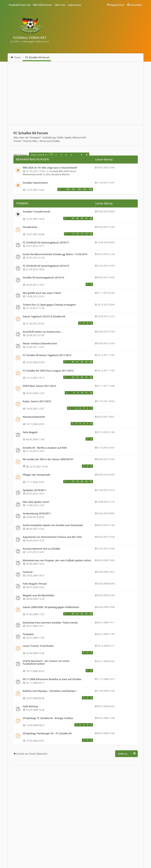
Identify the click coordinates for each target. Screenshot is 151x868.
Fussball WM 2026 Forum (29, 844)
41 (77, 362)
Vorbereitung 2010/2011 (37, 514)
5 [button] (71, 155)
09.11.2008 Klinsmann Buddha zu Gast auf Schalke (52, 679)
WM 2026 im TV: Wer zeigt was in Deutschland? (50, 168)
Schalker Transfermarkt (37, 212)
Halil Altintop (30, 707)
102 (79, 189)
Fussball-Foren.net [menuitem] (20, 5)
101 (73, 189)
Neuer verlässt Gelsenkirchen (40, 344)
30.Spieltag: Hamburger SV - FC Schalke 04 (47, 734)
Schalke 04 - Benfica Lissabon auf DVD (45, 448)
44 (73, 218)
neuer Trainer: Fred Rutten (38, 646)
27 (91, 482)
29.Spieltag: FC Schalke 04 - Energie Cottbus (48, 718)
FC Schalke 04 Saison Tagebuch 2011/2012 (47, 355)
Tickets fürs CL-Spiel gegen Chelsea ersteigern (49, 305)
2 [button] (56, 155)
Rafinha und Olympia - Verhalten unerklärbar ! (50, 691)
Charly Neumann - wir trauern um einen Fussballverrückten (46, 662)
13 (91, 234)
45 (77, 218)
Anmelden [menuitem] (136, 5)
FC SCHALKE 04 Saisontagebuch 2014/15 (46, 266)
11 (82, 234)
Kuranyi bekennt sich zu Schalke (41, 549)
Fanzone (28, 572)
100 (68, 189)
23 (86, 377)
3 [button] (61, 155)
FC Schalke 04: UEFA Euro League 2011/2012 (48, 371)
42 (82, 362)
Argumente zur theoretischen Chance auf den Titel (52, 537)
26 (86, 482)
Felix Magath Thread (35, 584)
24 (91, 377)
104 (90, 189)
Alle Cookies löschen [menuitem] (98, 844)
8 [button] (82, 155)
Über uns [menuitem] (60, 5)
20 (73, 377)
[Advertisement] (76, 93)
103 (85, 189)
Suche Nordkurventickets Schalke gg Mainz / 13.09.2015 (55, 254)
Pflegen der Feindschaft (37, 475)
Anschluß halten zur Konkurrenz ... (43, 332)
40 (73, 362)
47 (86, 218)
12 (86, 234)
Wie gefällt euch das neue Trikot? (42, 293)
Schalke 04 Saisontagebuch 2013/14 (43, 278)
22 (82, 377)
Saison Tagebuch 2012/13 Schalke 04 (44, 317)
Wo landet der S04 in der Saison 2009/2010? (48, 459)
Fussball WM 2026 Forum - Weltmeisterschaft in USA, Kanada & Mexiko (50, 173)
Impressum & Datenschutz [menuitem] (67, 844)
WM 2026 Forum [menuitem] (43, 5)
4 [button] (66, 155)
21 (77, 377)
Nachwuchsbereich (34, 417)
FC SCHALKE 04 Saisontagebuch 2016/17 (46, 243)
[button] (87, 155)
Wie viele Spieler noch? (36, 502)
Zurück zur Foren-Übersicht (32, 754)
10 (77, 234)
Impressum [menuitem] (74, 5)
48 (91, 218)
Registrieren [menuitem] (117, 5)
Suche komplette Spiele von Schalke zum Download (53, 525)
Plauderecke (30, 227)
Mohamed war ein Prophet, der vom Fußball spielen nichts (57, 561)
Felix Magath (30, 432)
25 (82, 482)
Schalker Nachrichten (35, 183)
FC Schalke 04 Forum (37, 57)
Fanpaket (28, 634)
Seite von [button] (37, 155)
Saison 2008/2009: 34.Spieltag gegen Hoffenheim (51, 607)
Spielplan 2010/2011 (34, 490)
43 (86, 362)
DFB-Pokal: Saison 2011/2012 (39, 386)
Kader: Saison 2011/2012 (37, 402)
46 (82, 218)
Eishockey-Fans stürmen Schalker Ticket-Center (50, 623)
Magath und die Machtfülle (38, 596)
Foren (18, 57)
